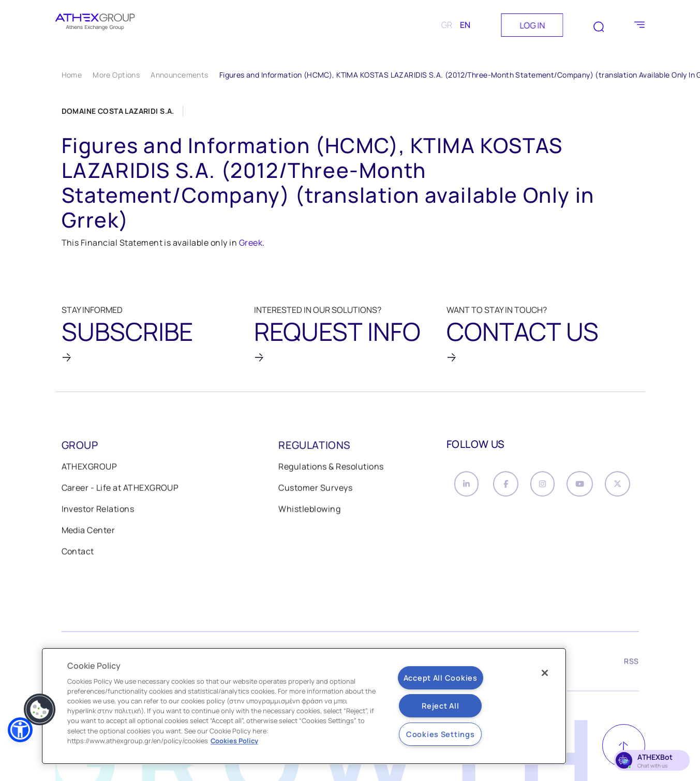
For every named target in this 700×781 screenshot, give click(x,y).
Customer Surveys (315, 489)
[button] (20, 730)
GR (447, 25)
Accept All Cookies (441, 678)
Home (72, 75)
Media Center (88, 531)
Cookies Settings (441, 734)
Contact (78, 552)
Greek (251, 243)
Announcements (179, 75)
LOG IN (532, 25)
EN (465, 25)
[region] (304, 706)
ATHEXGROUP (90, 468)
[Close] (545, 673)
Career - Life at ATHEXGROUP (120, 489)
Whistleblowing (309, 510)
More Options (116, 75)
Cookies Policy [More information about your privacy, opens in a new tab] (234, 741)
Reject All (440, 706)
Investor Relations (98, 510)
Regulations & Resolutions (331, 468)
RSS (631, 663)
